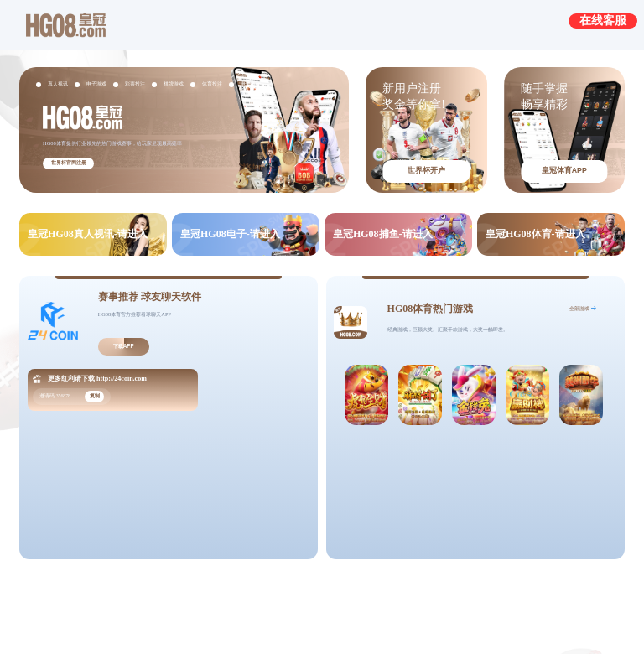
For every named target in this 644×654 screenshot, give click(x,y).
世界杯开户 (426, 170)
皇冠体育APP (564, 170)
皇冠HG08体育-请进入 (535, 234)
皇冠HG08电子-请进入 (230, 234)
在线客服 (603, 20)
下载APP (124, 346)
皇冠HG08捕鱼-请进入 (383, 234)
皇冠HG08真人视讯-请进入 (88, 234)
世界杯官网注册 (69, 162)
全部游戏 (579, 308)
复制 (95, 395)
